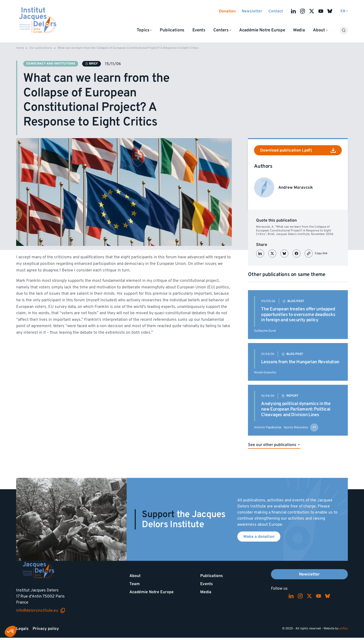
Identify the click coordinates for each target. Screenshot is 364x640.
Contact (276, 11)
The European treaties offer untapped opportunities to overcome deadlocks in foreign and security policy (298, 314)
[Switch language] (344, 11)
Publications (172, 30)
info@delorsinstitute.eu (41, 610)
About (135, 576)
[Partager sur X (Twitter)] (272, 253)
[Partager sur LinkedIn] (260, 253)
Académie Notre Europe (262, 30)
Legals (22, 629)
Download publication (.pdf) (298, 150)
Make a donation (259, 537)
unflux (344, 628)
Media (299, 30)
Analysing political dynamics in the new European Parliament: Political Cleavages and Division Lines (296, 409)
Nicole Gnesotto (265, 372)
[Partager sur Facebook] (297, 253)
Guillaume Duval (265, 331)
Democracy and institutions (51, 64)
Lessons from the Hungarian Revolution (300, 362)
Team (135, 584)
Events (199, 30)
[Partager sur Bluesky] (284, 253)
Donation (227, 11)
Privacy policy (46, 629)
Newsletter (252, 11)
